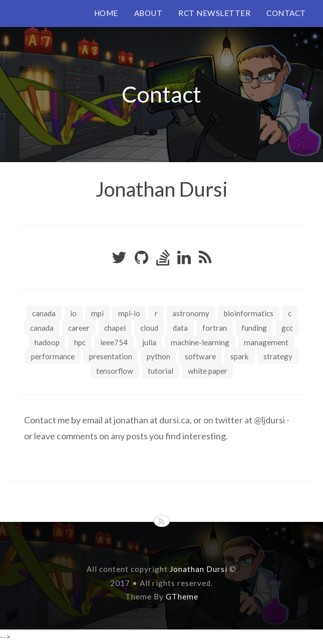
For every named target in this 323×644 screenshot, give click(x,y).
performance (53, 356)
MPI (97, 313)
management (266, 342)
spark (240, 356)
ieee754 (114, 342)
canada (42, 328)
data (180, 328)
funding (254, 328)
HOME (106, 13)
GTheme (182, 596)
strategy (278, 356)
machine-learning (200, 342)
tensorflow (115, 371)
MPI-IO (129, 313)
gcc (287, 328)
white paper (208, 371)
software (200, 356)
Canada (44, 313)
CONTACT (286, 13)
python (158, 356)
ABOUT (148, 13)
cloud (149, 328)
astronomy (191, 313)
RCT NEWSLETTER (214, 13)
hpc (80, 342)
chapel (115, 328)
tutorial (160, 371)
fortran (215, 328)
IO (73, 313)
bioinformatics (249, 313)
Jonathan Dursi (162, 189)
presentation (111, 356)
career (79, 328)
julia (149, 342)
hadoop (47, 342)
